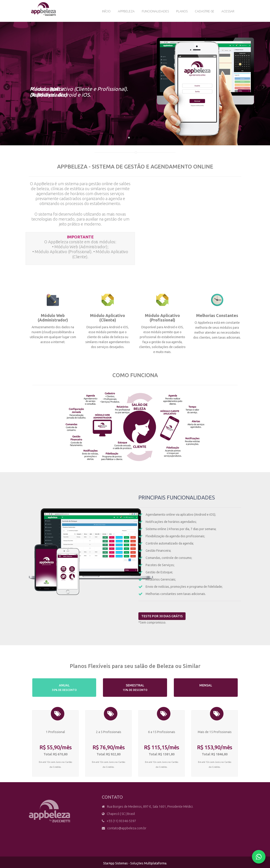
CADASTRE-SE (205, 11)
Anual (64, 687)
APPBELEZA (126, 11)
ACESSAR (228, 11)
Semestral (135, 687)
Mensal (206, 687)
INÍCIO (106, 11)
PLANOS (182, 11)
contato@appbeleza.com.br (127, 831)
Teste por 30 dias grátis (165, 616)
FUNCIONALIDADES (155, 11)
